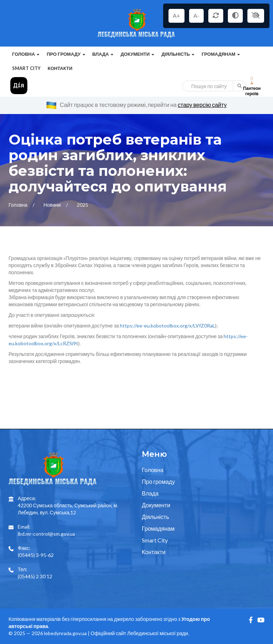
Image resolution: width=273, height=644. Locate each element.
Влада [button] (103, 54)
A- (196, 15)
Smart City (26, 68)
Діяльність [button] (178, 54)
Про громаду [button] (66, 54)
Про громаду (158, 481)
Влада (150, 493)
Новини (53, 205)
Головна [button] (26, 54)
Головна (18, 205)
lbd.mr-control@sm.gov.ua (46, 534)
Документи (156, 505)
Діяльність (156, 517)
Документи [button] (137, 54)
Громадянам (158, 528)
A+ (176, 15)
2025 (82, 205)
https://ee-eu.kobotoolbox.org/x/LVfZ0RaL (167, 326)
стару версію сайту (202, 105)
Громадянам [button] (221, 54)
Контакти (60, 68)
